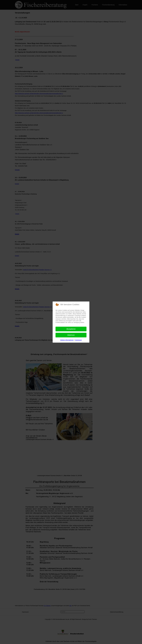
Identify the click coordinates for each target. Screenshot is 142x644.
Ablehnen (71, 335)
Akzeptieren (71, 329)
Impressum (78, 340)
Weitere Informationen (67, 340)
